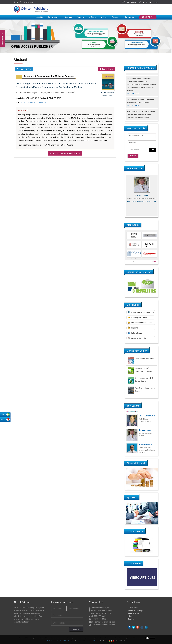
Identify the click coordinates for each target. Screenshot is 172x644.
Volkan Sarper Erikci (147, 428)
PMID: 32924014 (133, 118)
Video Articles (133, 613)
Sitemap (134, 2)
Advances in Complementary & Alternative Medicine (142, 205)
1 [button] (128, 258)
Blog (128, 2)
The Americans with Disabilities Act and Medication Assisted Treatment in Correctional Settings (141, 79)
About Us (39, 17)
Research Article (24, 69)
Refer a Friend (135, 333)
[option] (142, 195)
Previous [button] (123, 195)
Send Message (76, 629)
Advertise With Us (137, 338)
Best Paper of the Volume (140, 322)
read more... (26, 622)
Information (55, 17)
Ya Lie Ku (143, 413)
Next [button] (160, 195)
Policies (116, 17)
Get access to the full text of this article (65, 153)
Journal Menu (107, 69)
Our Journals (133, 607)
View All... (154, 262)
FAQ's (124, 2)
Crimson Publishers (132, 638)
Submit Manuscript (135, 610)
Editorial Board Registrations (141, 312)
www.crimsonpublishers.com (93, 641)
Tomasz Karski (145, 442)
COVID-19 (148, 17)
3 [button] (135, 258)
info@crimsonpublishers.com (103, 622)
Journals (68, 17)
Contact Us (129, 17)
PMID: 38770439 (133, 85)
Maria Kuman (142, 195)
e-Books (93, 17)
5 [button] (134, 261)
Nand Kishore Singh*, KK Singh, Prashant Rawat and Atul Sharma (45, 93)
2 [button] (132, 258)
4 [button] (139, 258)
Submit (133, 156)
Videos (104, 17)
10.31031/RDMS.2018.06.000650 (33, 103)
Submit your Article (137, 317)
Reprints (81, 17)
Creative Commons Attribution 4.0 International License (61, 641)
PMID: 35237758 (133, 106)
